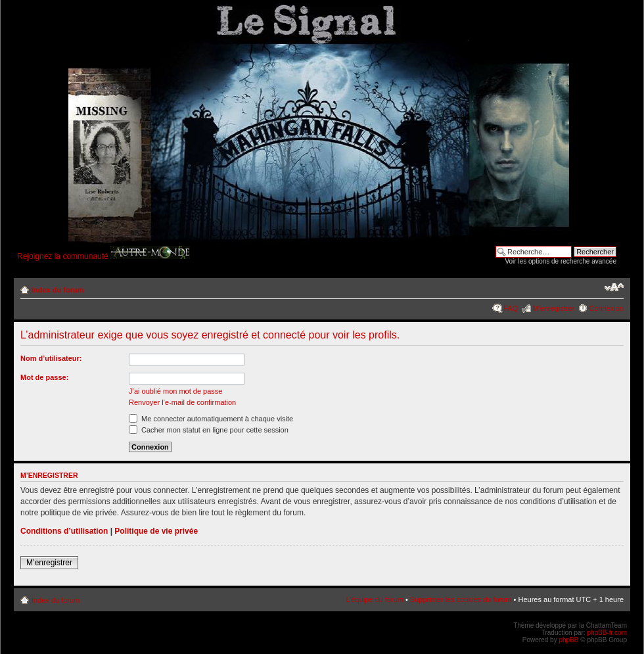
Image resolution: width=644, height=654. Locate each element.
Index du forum (57, 290)
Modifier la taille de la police (614, 287)
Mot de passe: (44, 377)
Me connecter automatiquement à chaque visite (211, 419)
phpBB (568, 640)
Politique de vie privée (156, 531)
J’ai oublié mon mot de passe (175, 391)
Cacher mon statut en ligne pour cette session (209, 430)
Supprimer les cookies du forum (461, 599)
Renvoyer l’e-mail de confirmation (182, 402)
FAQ (511, 308)
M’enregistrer (553, 308)
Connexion (606, 308)
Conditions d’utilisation (64, 531)
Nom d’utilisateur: (51, 358)
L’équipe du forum (374, 599)
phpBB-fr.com (607, 633)
